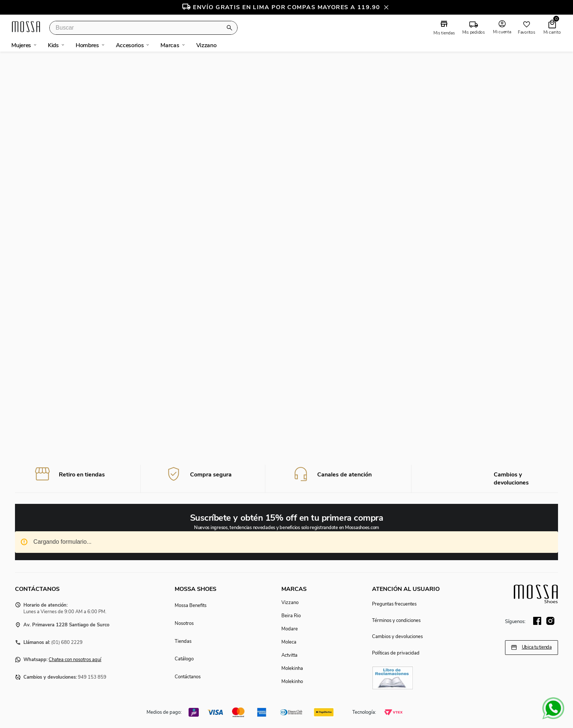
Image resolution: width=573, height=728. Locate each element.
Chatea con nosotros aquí (75, 660)
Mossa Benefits (191, 606)
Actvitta (289, 655)
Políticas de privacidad (396, 653)
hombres (87, 45)
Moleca (289, 642)
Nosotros (184, 623)
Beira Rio (291, 616)
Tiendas (183, 641)
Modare (290, 629)
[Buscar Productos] (231, 28)
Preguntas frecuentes (394, 604)
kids (53, 45)
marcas (170, 45)
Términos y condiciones (396, 621)
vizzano (206, 45)
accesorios (130, 45)
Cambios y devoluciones (397, 637)
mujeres (21, 45)
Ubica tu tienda (537, 648)
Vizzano (290, 603)
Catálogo (184, 659)
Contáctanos (188, 677)
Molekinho (292, 682)
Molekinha (292, 668)
